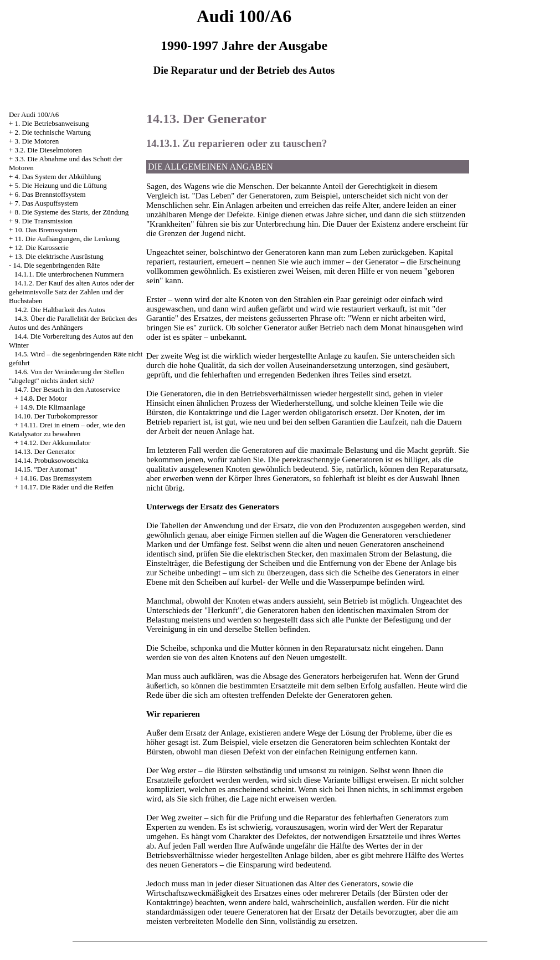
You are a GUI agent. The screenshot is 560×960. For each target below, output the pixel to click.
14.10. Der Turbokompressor (56, 416)
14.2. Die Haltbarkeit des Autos (60, 310)
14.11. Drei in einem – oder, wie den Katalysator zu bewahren (67, 429)
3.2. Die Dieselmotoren (48, 150)
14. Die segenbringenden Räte (57, 265)
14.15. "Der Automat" (46, 469)
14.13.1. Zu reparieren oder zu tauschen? (237, 143)
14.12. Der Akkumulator (55, 443)
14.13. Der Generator (45, 451)
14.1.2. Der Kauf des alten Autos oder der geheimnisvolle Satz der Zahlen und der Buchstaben (71, 292)
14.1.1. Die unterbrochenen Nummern (69, 274)
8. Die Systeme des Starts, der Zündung (72, 212)
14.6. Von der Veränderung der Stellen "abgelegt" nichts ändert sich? (66, 376)
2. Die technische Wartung (53, 132)
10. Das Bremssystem (46, 230)
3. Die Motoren (37, 141)
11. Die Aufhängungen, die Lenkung (67, 239)
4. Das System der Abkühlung (58, 177)
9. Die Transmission (44, 221)
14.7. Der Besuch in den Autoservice (67, 389)
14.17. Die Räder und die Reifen (67, 487)
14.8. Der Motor (43, 398)
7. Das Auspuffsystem (47, 203)
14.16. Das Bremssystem (56, 478)
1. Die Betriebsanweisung (52, 123)
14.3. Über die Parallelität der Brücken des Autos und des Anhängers (73, 323)
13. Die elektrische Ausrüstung (59, 256)
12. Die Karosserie (42, 247)
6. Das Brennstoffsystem (50, 194)
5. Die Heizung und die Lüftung (61, 185)
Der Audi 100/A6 (34, 114)
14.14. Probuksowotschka (52, 460)
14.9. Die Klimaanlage (53, 407)
